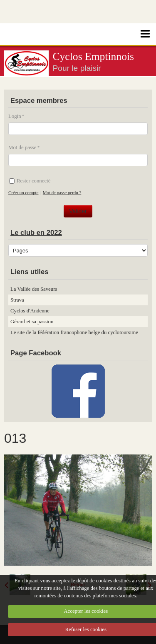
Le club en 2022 (36, 233)
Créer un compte (23, 192)
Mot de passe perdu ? (62, 192)
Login (15, 116)
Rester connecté (30, 181)
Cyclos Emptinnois (94, 56)
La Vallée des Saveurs (34, 289)
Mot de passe (22, 147)
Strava (17, 300)
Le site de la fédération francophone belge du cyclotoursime (74, 332)
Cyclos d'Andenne (30, 311)
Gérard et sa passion (32, 322)
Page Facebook (36, 353)
